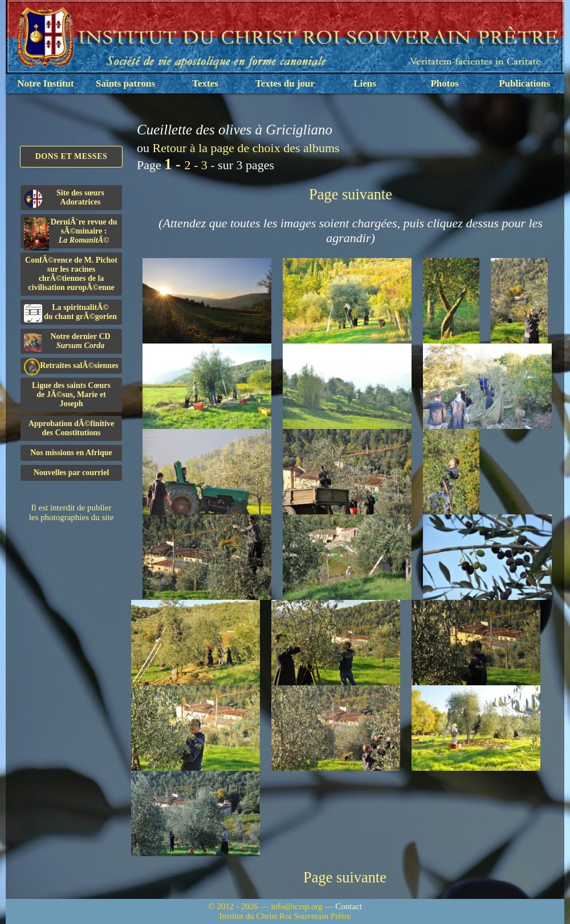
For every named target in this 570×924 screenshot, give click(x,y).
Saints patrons (125, 83)
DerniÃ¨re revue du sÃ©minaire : (71, 233)
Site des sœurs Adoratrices (64, 198)
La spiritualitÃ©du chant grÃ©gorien (70, 313)
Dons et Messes (72, 156)
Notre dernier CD (67, 342)
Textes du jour (285, 83)
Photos (444, 83)
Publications (524, 83)
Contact (349, 906)
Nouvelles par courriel (72, 473)
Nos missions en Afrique (71, 453)
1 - (174, 164)
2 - (192, 165)
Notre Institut (45, 83)
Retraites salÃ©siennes (71, 366)
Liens (365, 83)
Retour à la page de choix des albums (246, 148)
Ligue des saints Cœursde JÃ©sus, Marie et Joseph (71, 394)
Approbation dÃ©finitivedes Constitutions (72, 428)
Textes (205, 83)
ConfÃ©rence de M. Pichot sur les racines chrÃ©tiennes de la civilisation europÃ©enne (71, 274)
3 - (209, 165)
